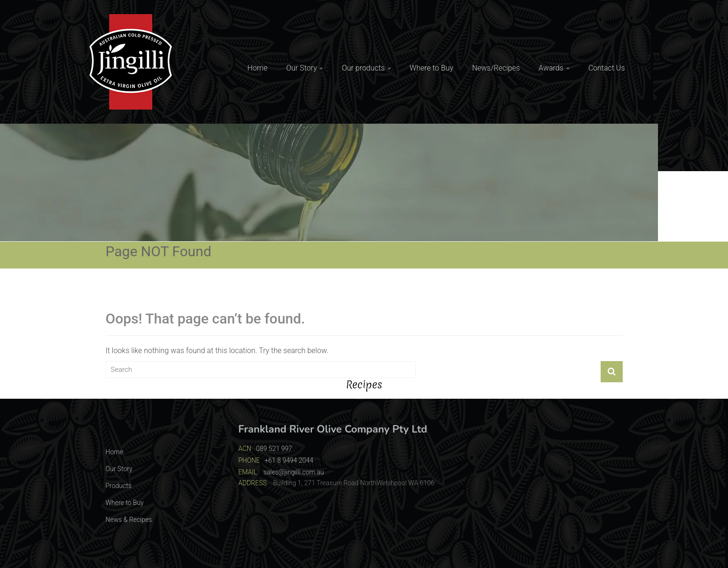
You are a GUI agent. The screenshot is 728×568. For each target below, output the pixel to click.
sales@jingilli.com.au (294, 472)
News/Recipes (496, 68)
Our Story (301, 68)
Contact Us (607, 68)
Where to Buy (432, 68)
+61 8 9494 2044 (289, 460)
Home (257, 68)
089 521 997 (274, 449)
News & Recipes (129, 520)
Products (119, 486)
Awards (551, 68)
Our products (363, 68)
